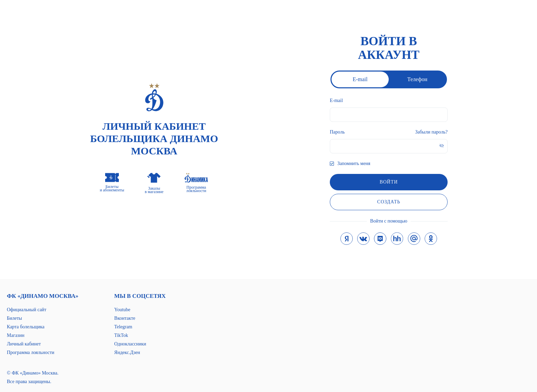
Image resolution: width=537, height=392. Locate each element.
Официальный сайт (27, 310)
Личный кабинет (24, 344)
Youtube (122, 310)
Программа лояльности (31, 352)
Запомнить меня (354, 163)
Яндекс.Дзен (127, 352)
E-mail (360, 79)
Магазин (16, 335)
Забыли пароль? (431, 132)
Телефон (417, 79)
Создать (389, 202)
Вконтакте (125, 318)
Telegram (123, 327)
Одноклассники (130, 344)
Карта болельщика (26, 327)
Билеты (14, 318)
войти (389, 182)
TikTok (121, 335)
